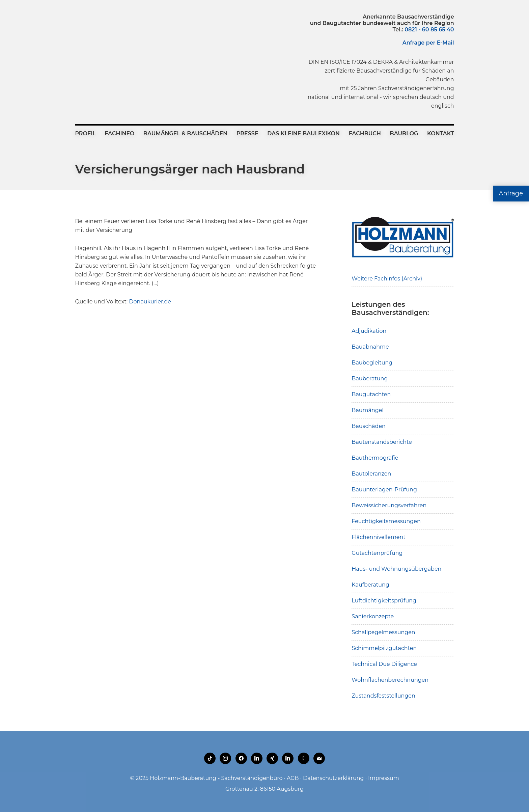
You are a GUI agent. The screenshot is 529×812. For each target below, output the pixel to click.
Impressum (384, 778)
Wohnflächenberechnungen (390, 680)
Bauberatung (370, 378)
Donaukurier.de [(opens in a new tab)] (150, 302)
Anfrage (511, 193)
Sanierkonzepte (373, 616)
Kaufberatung (370, 585)
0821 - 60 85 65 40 (429, 30)
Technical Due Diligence (384, 664)
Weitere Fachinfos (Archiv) (387, 279)
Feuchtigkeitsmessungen (386, 521)
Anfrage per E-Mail (428, 43)
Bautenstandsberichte (382, 442)
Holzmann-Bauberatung (112, 29)
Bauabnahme (370, 347)
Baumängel (367, 410)
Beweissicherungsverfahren (389, 505)
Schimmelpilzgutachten (384, 648)
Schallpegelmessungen (383, 632)
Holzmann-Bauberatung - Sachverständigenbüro (216, 778)
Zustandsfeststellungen (383, 696)
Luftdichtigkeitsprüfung (384, 601)
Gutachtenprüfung (377, 553)
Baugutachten (371, 394)
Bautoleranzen (371, 474)
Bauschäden (369, 426)
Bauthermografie (375, 458)
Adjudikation (369, 331)
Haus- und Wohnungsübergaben (396, 569)
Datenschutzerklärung (333, 778)
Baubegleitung (372, 363)
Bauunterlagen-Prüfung (384, 490)
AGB (293, 778)
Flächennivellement (379, 537)
